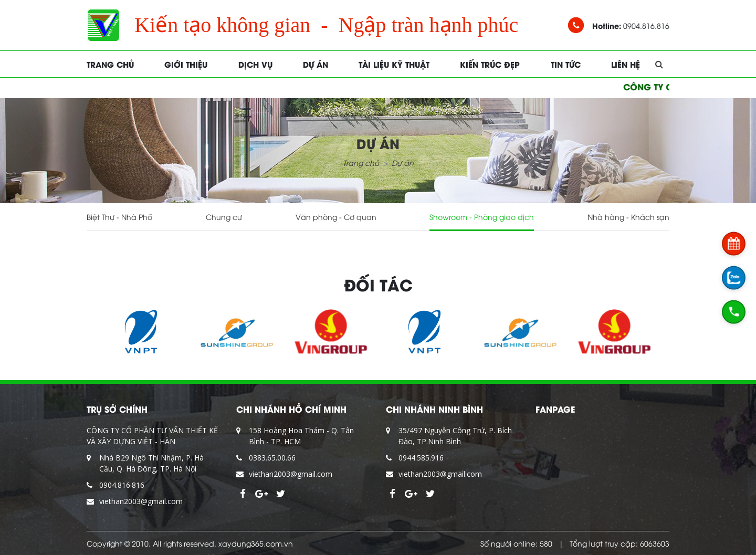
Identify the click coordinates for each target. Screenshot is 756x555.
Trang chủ (110, 64)
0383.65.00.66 (272, 458)
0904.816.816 (122, 485)
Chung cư (224, 217)
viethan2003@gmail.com (141, 501)
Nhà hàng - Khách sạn (628, 217)
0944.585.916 (421, 458)
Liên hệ (626, 64)
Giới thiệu (186, 64)
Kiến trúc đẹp (490, 64)
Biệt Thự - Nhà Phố (119, 217)
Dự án (316, 64)
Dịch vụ (255, 64)
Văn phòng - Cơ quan (336, 217)
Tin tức (566, 64)
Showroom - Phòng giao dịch (482, 217)
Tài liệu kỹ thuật (394, 64)
